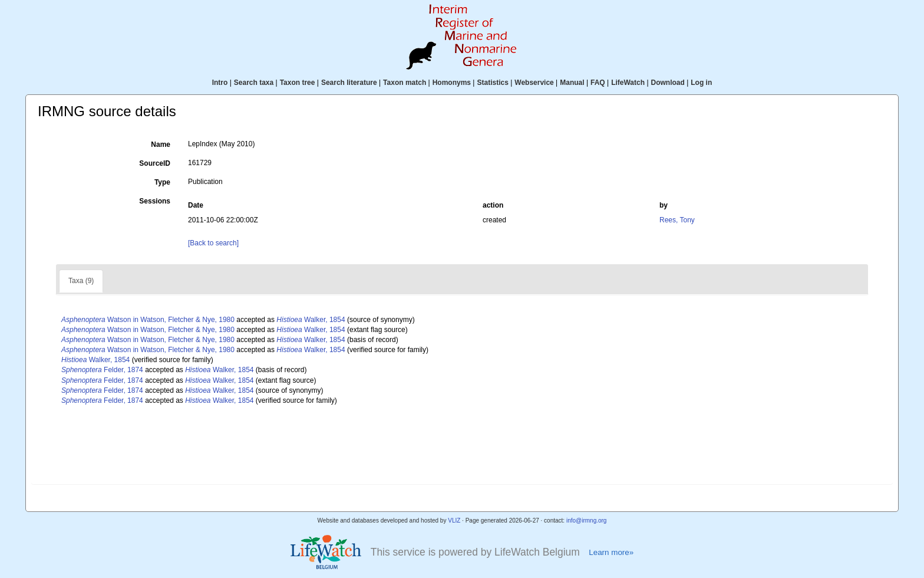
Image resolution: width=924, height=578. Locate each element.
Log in (701, 83)
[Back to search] (213, 243)
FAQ (598, 83)
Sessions (155, 201)
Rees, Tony (677, 220)
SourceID (155, 163)
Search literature (349, 83)
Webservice (534, 83)
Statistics (492, 83)
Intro (220, 83)
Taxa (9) (81, 281)
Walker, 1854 (311, 320)
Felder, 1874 (102, 370)
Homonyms (452, 83)
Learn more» (611, 552)
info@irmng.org (587, 520)
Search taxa (254, 83)
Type (162, 182)
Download (668, 83)
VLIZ (454, 520)
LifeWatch (628, 83)
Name (161, 144)
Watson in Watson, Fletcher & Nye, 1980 (148, 320)
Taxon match (405, 83)
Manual (572, 83)
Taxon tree (298, 83)
